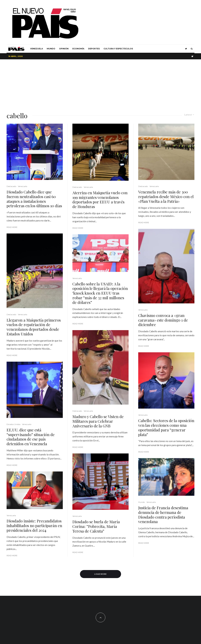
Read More (12, 227)
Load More (101, 574)
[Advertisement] (100, 83)
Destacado (11, 186)
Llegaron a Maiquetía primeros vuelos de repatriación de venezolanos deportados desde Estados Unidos (34, 327)
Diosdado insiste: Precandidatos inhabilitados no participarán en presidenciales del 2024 (34, 525)
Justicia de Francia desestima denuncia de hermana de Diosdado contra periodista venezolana (163, 515)
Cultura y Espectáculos (118, 49)
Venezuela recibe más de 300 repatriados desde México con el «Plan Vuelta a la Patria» (166, 196)
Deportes (94, 49)
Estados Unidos (13, 424)
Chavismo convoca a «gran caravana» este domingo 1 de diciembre (163, 320)
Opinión (64, 49)
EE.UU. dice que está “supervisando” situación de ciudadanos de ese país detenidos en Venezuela (31, 437)
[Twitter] (186, 49)
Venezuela (37, 49)
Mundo (51, 49)
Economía (78, 49)
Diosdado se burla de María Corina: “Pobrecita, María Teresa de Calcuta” (96, 526)
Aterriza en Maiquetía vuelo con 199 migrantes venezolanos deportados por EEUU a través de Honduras (100, 200)
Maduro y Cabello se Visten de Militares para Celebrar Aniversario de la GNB (98, 421)
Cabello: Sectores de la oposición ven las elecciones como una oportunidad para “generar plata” (166, 427)
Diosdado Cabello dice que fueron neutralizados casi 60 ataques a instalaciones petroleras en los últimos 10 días (34, 199)
